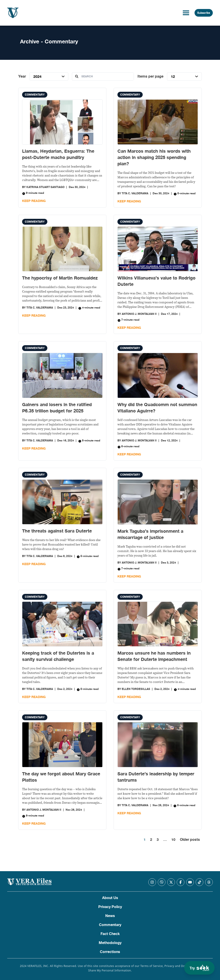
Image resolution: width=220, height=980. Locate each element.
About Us (110, 898)
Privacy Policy (110, 907)
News (110, 916)
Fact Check (110, 934)
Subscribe (204, 13)
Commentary (35, 95)
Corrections (110, 952)
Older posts (190, 840)
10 (173, 840)
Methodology (110, 943)
